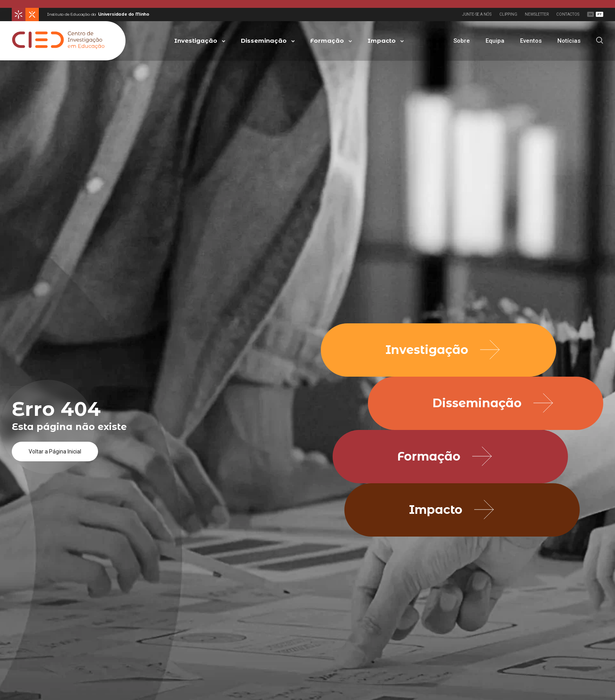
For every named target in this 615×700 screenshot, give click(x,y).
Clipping (508, 14)
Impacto (382, 41)
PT (600, 14)
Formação (327, 41)
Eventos (531, 41)
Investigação (196, 41)
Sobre (462, 41)
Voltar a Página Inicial (55, 452)
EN (591, 14)
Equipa (495, 41)
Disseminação (264, 41)
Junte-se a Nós (477, 14)
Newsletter (537, 14)
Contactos (568, 14)
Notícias (569, 41)
